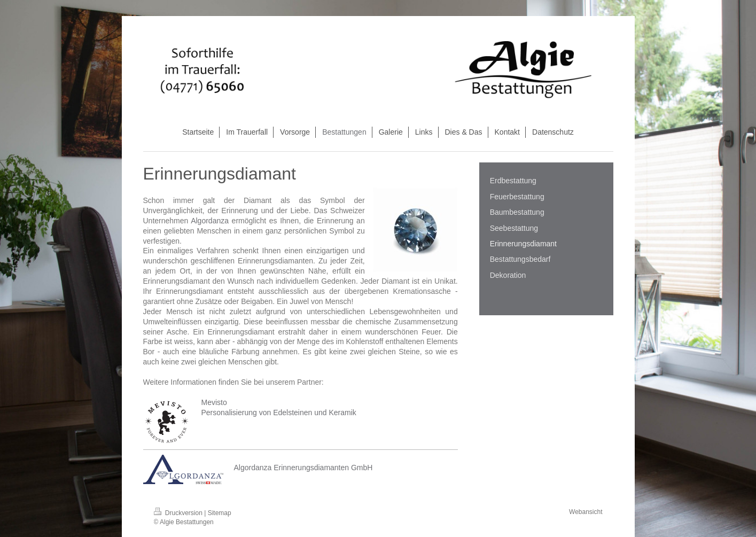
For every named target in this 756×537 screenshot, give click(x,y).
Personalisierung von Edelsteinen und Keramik (279, 413)
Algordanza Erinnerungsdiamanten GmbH (303, 468)
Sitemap (220, 513)
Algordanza (210, 221)
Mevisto (214, 402)
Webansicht (586, 512)
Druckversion (179, 513)
